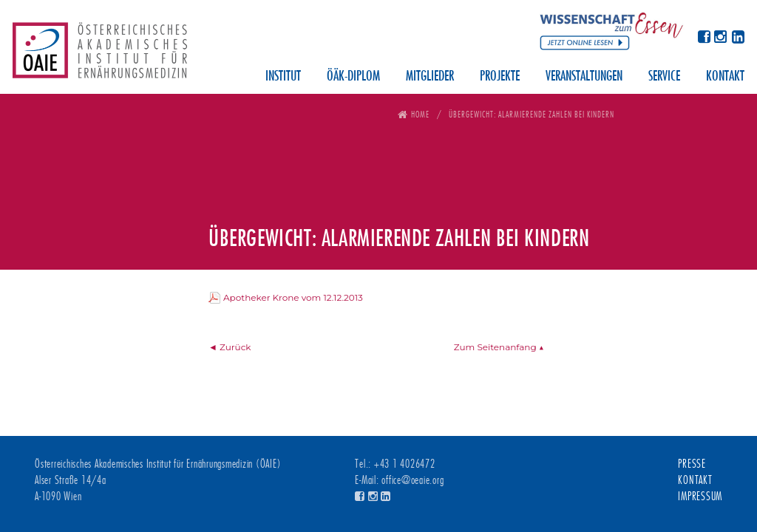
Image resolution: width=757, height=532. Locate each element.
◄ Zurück (230, 347)
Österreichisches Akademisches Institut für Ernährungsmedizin (100, 55)
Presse (692, 464)
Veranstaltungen (584, 77)
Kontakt (725, 77)
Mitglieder (430, 77)
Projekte (500, 77)
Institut (283, 77)
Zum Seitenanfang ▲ (499, 347)
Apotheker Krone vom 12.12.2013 (293, 297)
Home (420, 114)
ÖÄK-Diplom (353, 77)
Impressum (700, 497)
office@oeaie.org (413, 480)
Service (664, 77)
